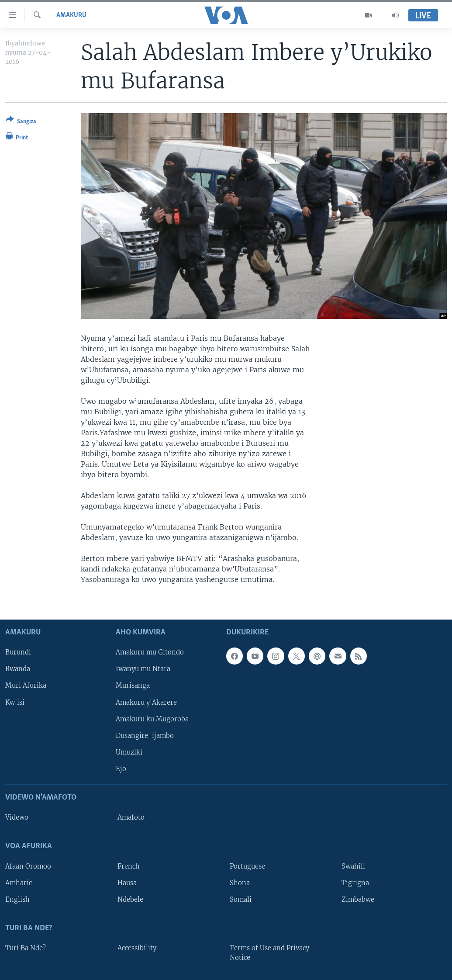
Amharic (19, 883)
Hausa (127, 883)
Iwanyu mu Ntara (143, 669)
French (129, 866)
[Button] (21, 122)
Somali (241, 900)
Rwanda (18, 669)
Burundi (18, 653)
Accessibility (137, 948)
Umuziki (129, 752)
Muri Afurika (26, 686)
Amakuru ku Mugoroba (152, 719)
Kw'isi (15, 703)
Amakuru (71, 15)
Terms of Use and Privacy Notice (269, 953)
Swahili (353, 866)
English (17, 900)
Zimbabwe (358, 900)
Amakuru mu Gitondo (150, 653)
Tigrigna (355, 883)
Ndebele (130, 900)
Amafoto (131, 817)
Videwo (17, 817)
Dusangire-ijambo (145, 736)
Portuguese (247, 866)
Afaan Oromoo (28, 866)
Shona (240, 883)
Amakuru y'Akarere (146, 703)
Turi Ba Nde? (26, 948)
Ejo (121, 769)
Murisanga (133, 686)
